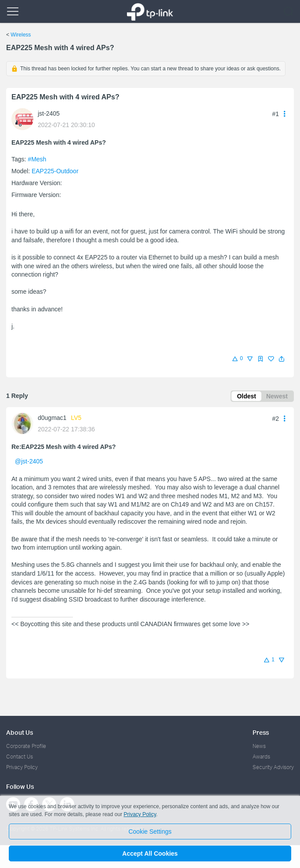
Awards (261, 757)
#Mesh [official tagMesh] (37, 159)
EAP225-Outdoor (55, 171)
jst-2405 (49, 113)
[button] (282, 359)
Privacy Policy (22, 767)
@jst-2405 (29, 461)
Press (261, 732)
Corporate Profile (26, 746)
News (259, 746)
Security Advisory (273, 767)
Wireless (21, 35)
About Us (20, 732)
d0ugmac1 (52, 418)
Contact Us (20, 757)
